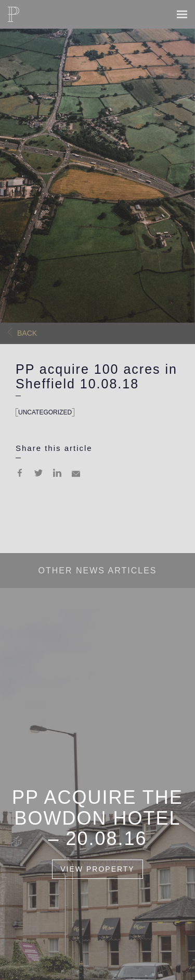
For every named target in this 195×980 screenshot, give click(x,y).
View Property (97, 869)
